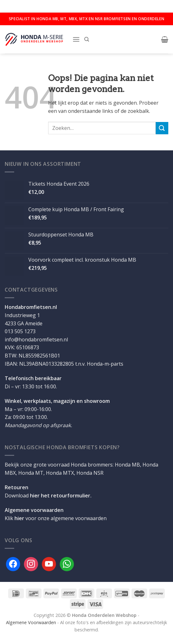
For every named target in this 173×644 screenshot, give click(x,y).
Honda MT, (31, 473)
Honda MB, (128, 465)
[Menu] (76, 39)
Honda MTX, (61, 473)
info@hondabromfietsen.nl (36, 339)
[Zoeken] (87, 39)
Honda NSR (90, 473)
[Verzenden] (162, 128)
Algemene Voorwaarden (31, 622)
